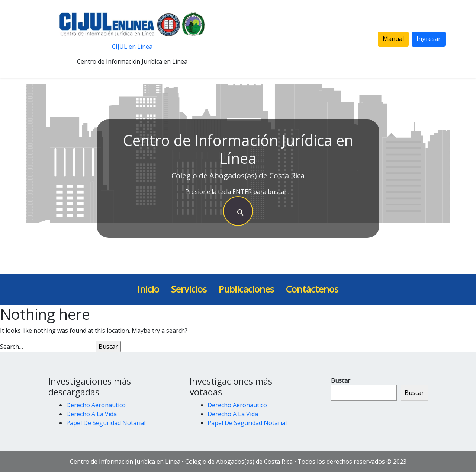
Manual (393, 39)
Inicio (148, 289)
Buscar (341, 380)
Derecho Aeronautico (96, 405)
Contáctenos (312, 289)
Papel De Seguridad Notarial (106, 423)
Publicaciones (246, 289)
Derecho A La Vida (91, 414)
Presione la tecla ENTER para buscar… (238, 192)
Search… (12, 347)
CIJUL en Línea (132, 47)
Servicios (189, 289)
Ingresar (429, 39)
